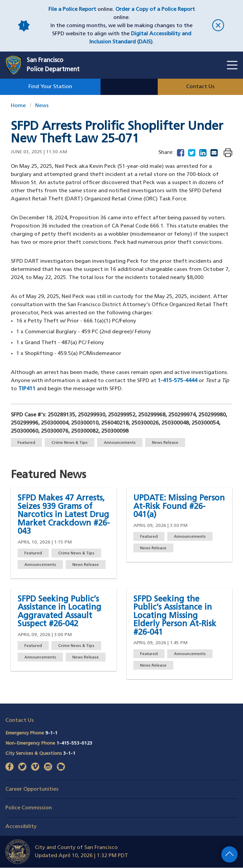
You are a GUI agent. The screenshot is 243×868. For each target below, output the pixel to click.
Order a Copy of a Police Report (155, 9)
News (42, 106)
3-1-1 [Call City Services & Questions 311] (69, 754)
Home (18, 106)
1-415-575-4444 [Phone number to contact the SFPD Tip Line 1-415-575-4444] (178, 381)
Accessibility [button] (21, 827)
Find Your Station (50, 87)
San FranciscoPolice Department (53, 65)
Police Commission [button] (29, 808)
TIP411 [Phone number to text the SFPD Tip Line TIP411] (27, 389)
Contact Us (200, 87)
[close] (218, 26)
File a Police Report (72, 9)
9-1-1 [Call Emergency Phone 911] (51, 733)
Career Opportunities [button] (32, 789)
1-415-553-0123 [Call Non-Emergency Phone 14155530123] (74, 743)
